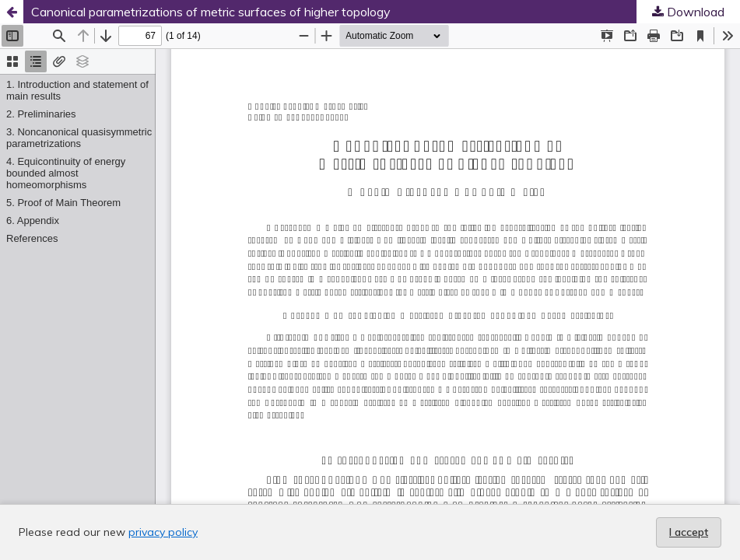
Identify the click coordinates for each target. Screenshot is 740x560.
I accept (689, 532)
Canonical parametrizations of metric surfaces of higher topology (211, 12)
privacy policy (163, 532)
